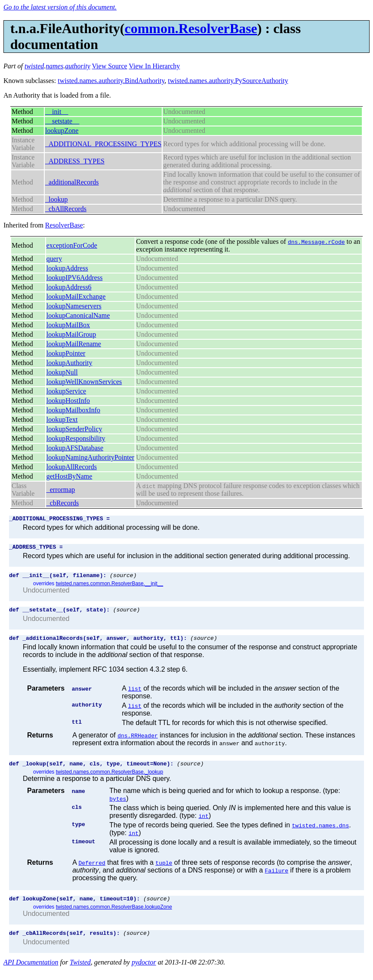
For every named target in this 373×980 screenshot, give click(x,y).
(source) (123, 579)
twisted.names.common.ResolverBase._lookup (109, 780)
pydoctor (144, 972)
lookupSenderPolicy (74, 429)
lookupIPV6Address (75, 278)
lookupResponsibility (76, 438)
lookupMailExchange (76, 296)
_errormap (61, 490)
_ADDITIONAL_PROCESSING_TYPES (103, 144)
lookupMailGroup (71, 334)
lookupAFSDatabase (75, 448)
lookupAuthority (69, 363)
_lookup (56, 199)
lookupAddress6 (69, 287)
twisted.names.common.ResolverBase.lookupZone (114, 916)
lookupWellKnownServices (84, 382)
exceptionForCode (72, 245)
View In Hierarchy (154, 66)
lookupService (66, 391)
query (54, 259)
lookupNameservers (74, 306)
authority (78, 66)
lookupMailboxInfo (73, 410)
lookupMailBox (68, 325)
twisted (34, 66)
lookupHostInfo (68, 401)
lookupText (62, 419)
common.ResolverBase (191, 28)
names (54, 66)
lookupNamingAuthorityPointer (90, 457)
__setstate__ (62, 121)
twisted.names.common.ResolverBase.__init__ (109, 587)
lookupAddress (67, 268)
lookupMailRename (74, 344)
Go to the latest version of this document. (60, 7)
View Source (110, 66)
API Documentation (31, 972)
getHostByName (69, 476)
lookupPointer (66, 353)
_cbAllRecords (66, 209)
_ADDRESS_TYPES (75, 161)
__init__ (57, 112)
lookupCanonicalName (78, 315)
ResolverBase (64, 225)
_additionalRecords (72, 182)
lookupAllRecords (72, 467)
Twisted (80, 972)
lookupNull (62, 372)
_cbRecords (63, 503)
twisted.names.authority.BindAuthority (111, 81)
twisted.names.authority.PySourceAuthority (228, 81)
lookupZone (62, 131)
